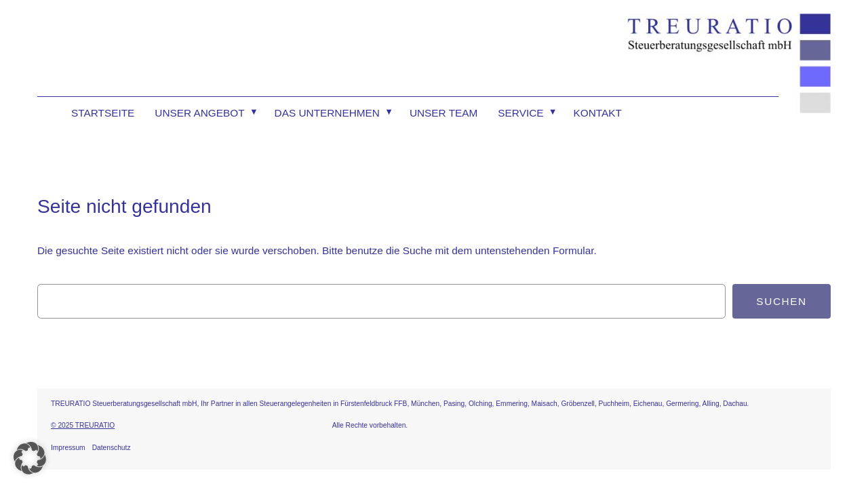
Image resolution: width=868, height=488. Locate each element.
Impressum (68, 448)
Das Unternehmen (327, 113)
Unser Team (443, 113)
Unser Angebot (199, 113)
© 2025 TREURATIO (83, 425)
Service (520, 113)
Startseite (103, 113)
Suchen (781, 301)
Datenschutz (112, 448)
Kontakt (598, 113)
